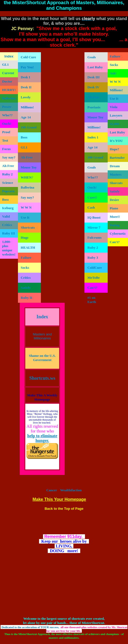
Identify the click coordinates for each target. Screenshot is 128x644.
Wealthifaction (71, 490)
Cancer (51, 490)
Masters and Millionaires (42, 336)
